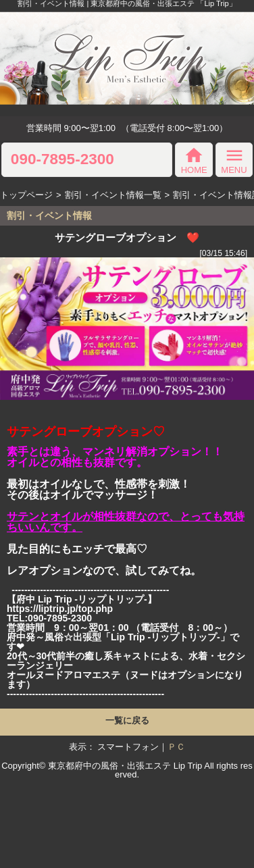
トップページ (26, 195)
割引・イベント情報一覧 (113, 195)
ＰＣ (176, 747)
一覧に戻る (127, 720)
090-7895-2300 (62, 160)
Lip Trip (188, 766)
